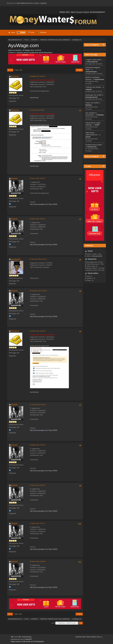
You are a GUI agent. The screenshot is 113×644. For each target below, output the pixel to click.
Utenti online (93, 273)
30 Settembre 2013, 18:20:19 (38, 291)
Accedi (36, 3)
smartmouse (99, 79)
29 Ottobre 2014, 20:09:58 (37, 561)
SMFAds (13, 639)
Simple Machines (27, 637)
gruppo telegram (83, 12)
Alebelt (14, 178)
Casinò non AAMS (92, 103)
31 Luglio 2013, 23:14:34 (37, 110)
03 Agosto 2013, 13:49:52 (37, 178)
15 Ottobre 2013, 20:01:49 (37, 331)
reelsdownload (91, 72)
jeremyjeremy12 (91, 97)
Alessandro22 (92, 62)
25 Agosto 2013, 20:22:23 (37, 219)
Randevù (15, 76)
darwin (88, 137)
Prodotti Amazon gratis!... (94, 145)
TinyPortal (78, 637)
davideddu (16, 259)
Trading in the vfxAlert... (94, 87)
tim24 (97, 125)
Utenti (90, 251)
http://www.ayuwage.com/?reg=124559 (44, 204)
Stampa (79, 70)
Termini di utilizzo (91, 637)
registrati (43, 3)
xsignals (89, 89)
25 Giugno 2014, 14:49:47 (37, 485)
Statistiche (89, 246)
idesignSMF (28, 639)
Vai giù (10, 70)
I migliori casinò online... (94, 60)
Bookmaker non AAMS (93, 95)
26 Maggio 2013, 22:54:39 (37, 76)
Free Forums (21, 639)
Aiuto (84, 637)
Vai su (10, 614)
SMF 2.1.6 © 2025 (16, 637)
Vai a (53, 623)
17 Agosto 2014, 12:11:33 (37, 523)
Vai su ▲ (100, 637)
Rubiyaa (89, 105)
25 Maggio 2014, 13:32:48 (37, 445)
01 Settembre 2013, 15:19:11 (38, 259)
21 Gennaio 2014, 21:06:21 (38, 405)
